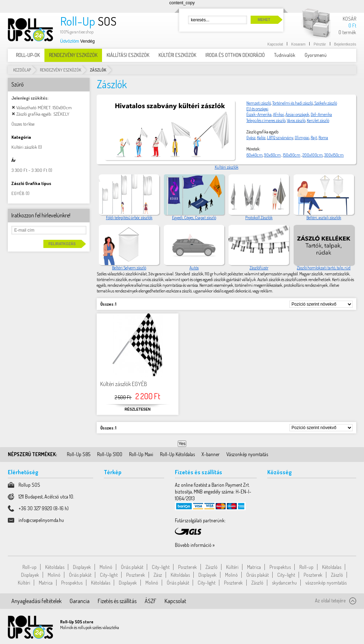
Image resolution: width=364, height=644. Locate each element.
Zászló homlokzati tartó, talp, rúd (324, 268)
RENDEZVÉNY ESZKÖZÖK (60, 70)
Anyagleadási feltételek (36, 601)
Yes (182, 444)
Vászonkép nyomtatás (247, 454)
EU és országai (257, 109)
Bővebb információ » (195, 545)
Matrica (254, 567)
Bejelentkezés (345, 44)
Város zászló (296, 120)
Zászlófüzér (259, 268)
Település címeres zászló (266, 120)
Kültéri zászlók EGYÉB (124, 384)
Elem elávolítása (13, 107)
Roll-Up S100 (110, 454)
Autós (194, 268)
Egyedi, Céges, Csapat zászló (194, 218)
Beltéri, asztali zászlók (324, 218)
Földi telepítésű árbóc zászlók (129, 218)
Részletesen (138, 409)
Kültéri (232, 567)
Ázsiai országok (297, 114)
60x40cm (255, 155)
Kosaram (298, 44)
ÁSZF (151, 601)
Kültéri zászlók (227, 167)
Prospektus (280, 567)
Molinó (106, 567)
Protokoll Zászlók (259, 218)
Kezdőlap (22, 70)
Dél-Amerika (321, 114)
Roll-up (30, 567)
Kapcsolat (275, 44)
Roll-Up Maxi (141, 454)
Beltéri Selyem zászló (129, 268)
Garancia (80, 601)
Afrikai (279, 114)
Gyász (251, 138)
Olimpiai (302, 138)
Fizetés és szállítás (117, 601)
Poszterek (188, 567)
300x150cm (334, 155)
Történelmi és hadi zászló (293, 103)
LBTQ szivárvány (280, 138)
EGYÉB (18, 193)
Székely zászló (325, 103)
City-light (161, 567)
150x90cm (292, 155)
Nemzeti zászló (259, 103)
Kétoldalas (55, 567)
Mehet (264, 20)
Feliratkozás (62, 244)
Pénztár (320, 44)
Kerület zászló (318, 120)
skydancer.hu (284, 583)
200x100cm (313, 155)
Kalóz (261, 138)
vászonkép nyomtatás (326, 583)
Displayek (82, 567)
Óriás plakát (132, 567)
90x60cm (272, 155)
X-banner (211, 454)
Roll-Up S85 (79, 454)
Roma (323, 138)
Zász (158, 575)
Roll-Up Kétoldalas (177, 454)
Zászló (212, 567)
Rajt (314, 138)
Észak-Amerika (259, 114)
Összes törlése (23, 124)
